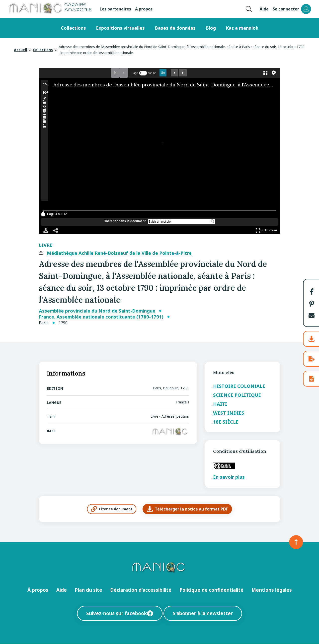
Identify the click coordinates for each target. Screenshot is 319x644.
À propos (144, 9)
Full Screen (266, 230)
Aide (264, 9)
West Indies (229, 413)
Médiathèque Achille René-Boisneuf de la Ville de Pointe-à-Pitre (119, 253)
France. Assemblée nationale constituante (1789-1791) (101, 317)
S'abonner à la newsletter (203, 613)
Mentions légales (272, 590)
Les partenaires (115, 9)
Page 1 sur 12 (57, 214)
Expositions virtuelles (120, 28)
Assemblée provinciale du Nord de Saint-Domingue (97, 311)
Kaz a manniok (242, 28)
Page (135, 73)
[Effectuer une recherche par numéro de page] (143, 73)
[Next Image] (272, 146)
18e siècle (226, 422)
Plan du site (88, 590)
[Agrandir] (54, 94)
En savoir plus (229, 477)
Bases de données (175, 28)
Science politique (237, 395)
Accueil (20, 50)
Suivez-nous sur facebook (120, 613)
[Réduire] (61, 94)
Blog (211, 28)
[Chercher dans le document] (179, 222)
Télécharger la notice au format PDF (187, 509)
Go (163, 73)
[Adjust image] (75, 94)
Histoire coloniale (239, 386)
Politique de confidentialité (211, 590)
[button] (312, 292)
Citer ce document (112, 509)
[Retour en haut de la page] (296, 542)
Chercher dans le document (125, 221)
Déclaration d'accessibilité (141, 590)
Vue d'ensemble (44, 99)
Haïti (220, 404)
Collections (73, 28)
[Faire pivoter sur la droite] (68, 94)
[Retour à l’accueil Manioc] (50, 9)
